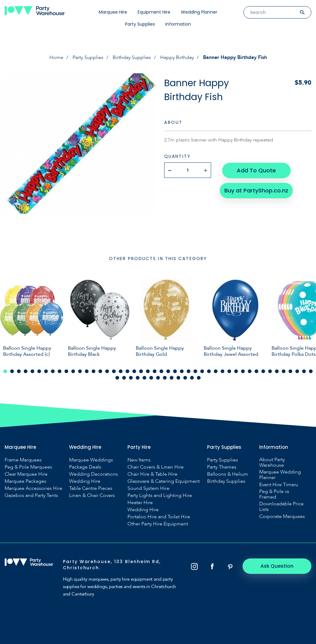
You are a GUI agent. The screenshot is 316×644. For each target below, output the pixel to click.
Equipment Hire (154, 12)
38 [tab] (256, 371)
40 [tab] (270, 371)
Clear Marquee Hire (26, 474)
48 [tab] (124, 378)
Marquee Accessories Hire (33, 488)
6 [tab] (39, 371)
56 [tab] (178, 378)
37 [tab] (250, 371)
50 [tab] (138, 378)
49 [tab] (131, 378)
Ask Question (278, 566)
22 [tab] (148, 371)
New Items (139, 460)
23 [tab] (155, 371)
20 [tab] (134, 371)
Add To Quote (256, 170)
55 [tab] (172, 378)
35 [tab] (236, 371)
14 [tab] (94, 371)
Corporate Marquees (282, 516)
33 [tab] (222, 371)
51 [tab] (144, 378)
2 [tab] (12, 371)
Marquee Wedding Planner (280, 475)
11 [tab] (73, 371)
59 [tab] (199, 378)
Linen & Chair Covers (92, 495)
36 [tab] (243, 371)
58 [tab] (192, 378)
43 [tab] (290, 371)
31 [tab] (209, 371)
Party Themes (222, 467)
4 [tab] (26, 371)
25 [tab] (168, 371)
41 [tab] (277, 371)
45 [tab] (304, 371)
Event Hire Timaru (279, 485)
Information (178, 24)
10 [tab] (66, 371)
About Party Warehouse (272, 462)
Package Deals (85, 467)
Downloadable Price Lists (281, 507)
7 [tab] (46, 371)
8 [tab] (53, 371)
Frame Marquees (23, 460)
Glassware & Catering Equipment (164, 481)
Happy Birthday (177, 57)
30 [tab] (202, 371)
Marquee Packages (25, 481)
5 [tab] (32, 371)
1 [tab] (5, 371)
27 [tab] (182, 371)
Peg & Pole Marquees (28, 467)
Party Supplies (140, 24)
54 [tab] (165, 378)
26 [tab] (175, 371)
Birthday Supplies (132, 57)
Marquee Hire (113, 12)
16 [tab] (107, 371)
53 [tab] (158, 378)
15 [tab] (100, 371)
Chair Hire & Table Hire (152, 474)
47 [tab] (117, 378)
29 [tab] (195, 371)
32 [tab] (216, 371)
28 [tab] (189, 371)
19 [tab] (127, 371)
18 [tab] (121, 371)
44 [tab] (297, 371)
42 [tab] (284, 371)
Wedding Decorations (94, 474)
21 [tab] (141, 371)
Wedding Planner (199, 12)
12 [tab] (80, 371)
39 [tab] (263, 371)
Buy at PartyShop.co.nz (256, 190)
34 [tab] (229, 371)
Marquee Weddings (91, 460)
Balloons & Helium (228, 474)
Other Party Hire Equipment (158, 524)
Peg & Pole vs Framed (274, 494)
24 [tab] (161, 371)
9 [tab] (60, 371)
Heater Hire (140, 503)
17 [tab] (114, 371)
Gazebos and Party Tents (31, 495)
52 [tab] (151, 378)
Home (56, 57)
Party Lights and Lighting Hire (160, 495)
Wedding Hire (85, 481)
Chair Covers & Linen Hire (156, 467)
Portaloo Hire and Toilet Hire (159, 517)
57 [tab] (185, 378)
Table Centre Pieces (91, 488)
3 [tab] (19, 371)
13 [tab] (87, 371)
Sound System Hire (148, 488)
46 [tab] (311, 371)
